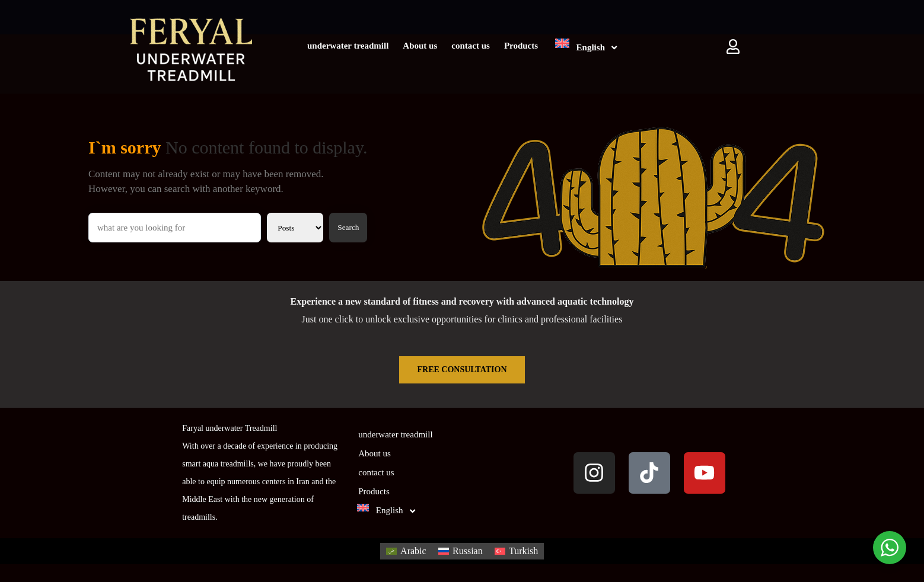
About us (420, 46)
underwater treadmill (348, 46)
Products (521, 46)
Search (348, 227)
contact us (471, 46)
